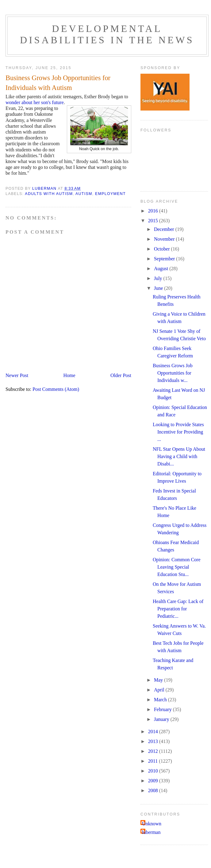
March (161, 700)
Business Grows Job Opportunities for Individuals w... (173, 373)
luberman (151, 832)
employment (110, 194)
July (159, 278)
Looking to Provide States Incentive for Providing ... (178, 432)
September (165, 259)
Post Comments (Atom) (56, 389)
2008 (154, 790)
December (165, 229)
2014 (154, 732)
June (159, 288)
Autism (84, 194)
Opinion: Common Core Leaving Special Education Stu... (177, 567)
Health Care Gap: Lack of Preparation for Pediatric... (178, 609)
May (159, 680)
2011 (153, 761)
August (162, 269)
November (165, 239)
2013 (154, 741)
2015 (154, 221)
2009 (154, 781)
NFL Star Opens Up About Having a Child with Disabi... (179, 456)
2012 (154, 751)
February (163, 709)
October (163, 249)
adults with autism (49, 194)
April (160, 690)
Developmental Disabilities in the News (107, 34)
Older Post (121, 375)
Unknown (152, 824)
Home (69, 375)
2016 (154, 211)
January (162, 719)
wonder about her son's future (35, 102)
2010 (154, 771)
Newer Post (17, 375)
